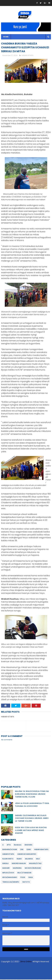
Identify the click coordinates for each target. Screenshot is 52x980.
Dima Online (26, 962)
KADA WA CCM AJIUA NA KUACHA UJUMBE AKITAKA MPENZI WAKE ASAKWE (31, 831)
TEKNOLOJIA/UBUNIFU (11, 882)
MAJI (38, 859)
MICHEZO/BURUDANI (33, 869)
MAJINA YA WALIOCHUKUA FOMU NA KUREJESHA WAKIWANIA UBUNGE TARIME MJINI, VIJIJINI (32, 795)
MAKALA (5, 864)
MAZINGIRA (17, 869)
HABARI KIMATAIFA (41, 850)
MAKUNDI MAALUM (19, 864)
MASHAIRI (6, 869)
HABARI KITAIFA (27, 56)
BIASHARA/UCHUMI (10, 850)
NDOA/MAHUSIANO (10, 878)
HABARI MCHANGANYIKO (27, 855)
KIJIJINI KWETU (8, 859)
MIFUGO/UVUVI (8, 873)
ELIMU (29, 850)
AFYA (9, 845)
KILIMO (19, 859)
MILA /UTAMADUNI (24, 873)
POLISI (23, 878)
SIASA (31, 878)
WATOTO (26, 882)
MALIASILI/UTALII (35, 864)
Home (6, 37)
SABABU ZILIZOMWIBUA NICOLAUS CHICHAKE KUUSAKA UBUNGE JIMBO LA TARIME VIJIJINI (32, 819)
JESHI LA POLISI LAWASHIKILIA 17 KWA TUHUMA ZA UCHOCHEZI (32, 805)
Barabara (18, 845)
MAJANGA (29, 859)
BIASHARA (28, 845)
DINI (22, 850)
